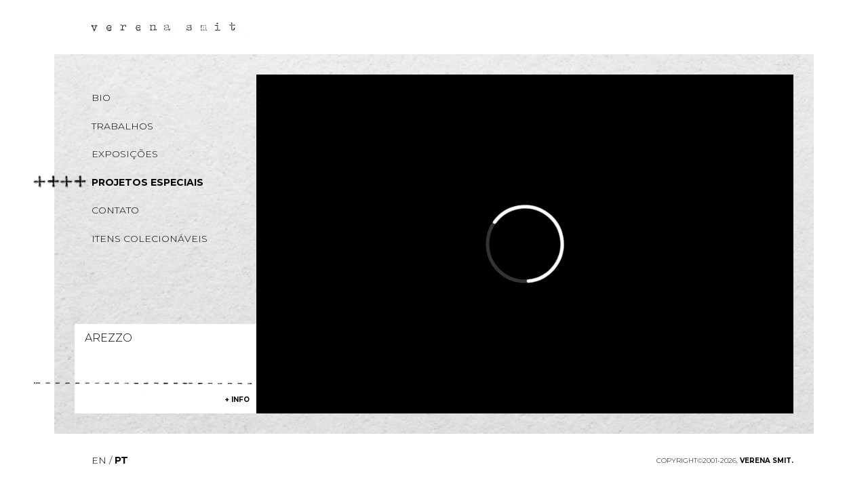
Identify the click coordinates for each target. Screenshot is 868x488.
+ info (237, 400)
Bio (101, 98)
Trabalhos (122, 126)
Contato (115, 210)
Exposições (125, 154)
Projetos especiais (147, 182)
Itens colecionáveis (150, 239)
